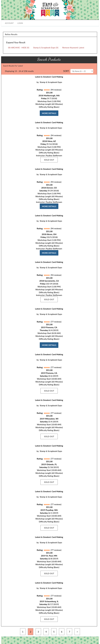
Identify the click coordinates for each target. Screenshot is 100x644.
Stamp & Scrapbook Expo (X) (46, 47)
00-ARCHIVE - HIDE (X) (19, 47)
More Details (49, 113)
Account (9, 23)
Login (20, 23)
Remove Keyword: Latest (73, 47)
